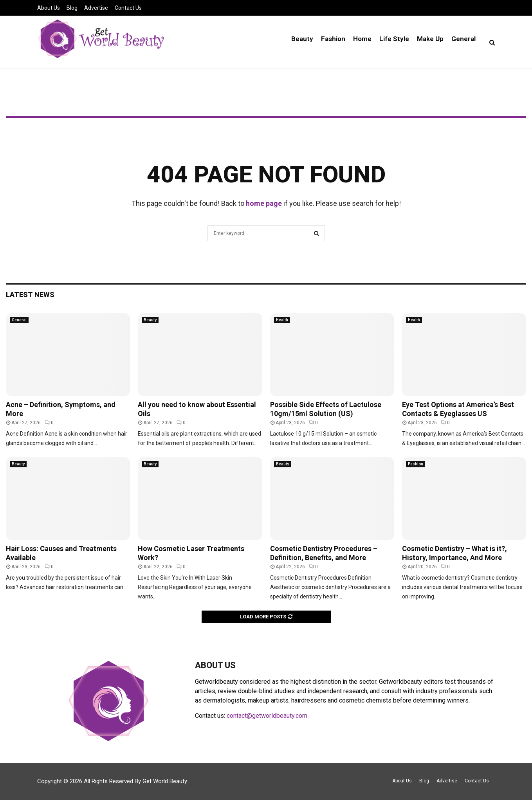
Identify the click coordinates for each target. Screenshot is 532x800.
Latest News (30, 295)
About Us (49, 8)
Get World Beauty (165, 781)
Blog (72, 8)
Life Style (394, 39)
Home (362, 39)
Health (282, 320)
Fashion (333, 39)
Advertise (96, 8)
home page (264, 203)
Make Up (430, 39)
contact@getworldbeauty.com (267, 716)
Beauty (302, 39)
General (463, 39)
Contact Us (128, 8)
